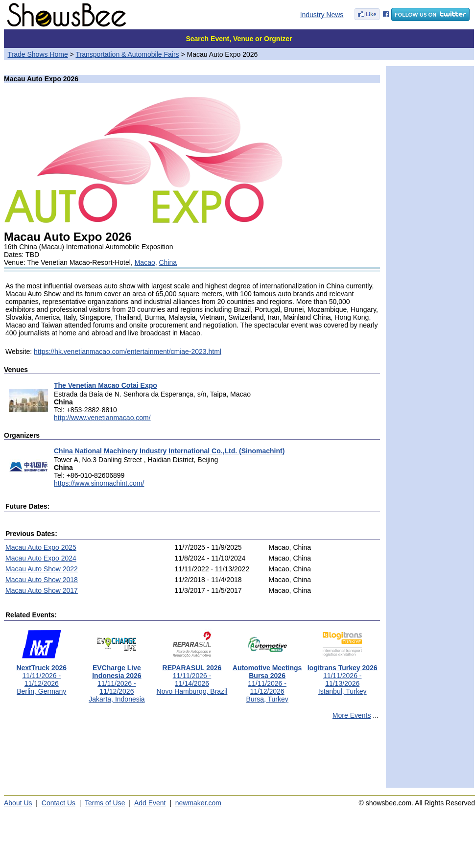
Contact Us (59, 803)
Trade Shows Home (38, 54)
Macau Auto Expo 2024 (41, 558)
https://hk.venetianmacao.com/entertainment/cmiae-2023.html (128, 352)
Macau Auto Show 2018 (42, 580)
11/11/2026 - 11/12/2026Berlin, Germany (41, 676)
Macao (145, 262)
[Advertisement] (192, 758)
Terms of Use (105, 803)
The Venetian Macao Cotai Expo (106, 385)
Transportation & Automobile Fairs (127, 54)
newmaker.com (198, 803)
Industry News (322, 15)
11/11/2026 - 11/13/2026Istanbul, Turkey (343, 676)
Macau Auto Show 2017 (42, 590)
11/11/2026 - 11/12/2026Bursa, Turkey (267, 680)
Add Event (150, 803)
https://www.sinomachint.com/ (99, 483)
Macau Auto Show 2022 (42, 569)
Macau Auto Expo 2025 (41, 547)
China (168, 262)
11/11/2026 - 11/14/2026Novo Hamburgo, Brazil (192, 676)
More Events (352, 715)
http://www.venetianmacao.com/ (102, 418)
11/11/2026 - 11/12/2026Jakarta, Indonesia (117, 680)
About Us (18, 803)
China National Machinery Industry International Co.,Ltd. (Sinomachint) (169, 451)
